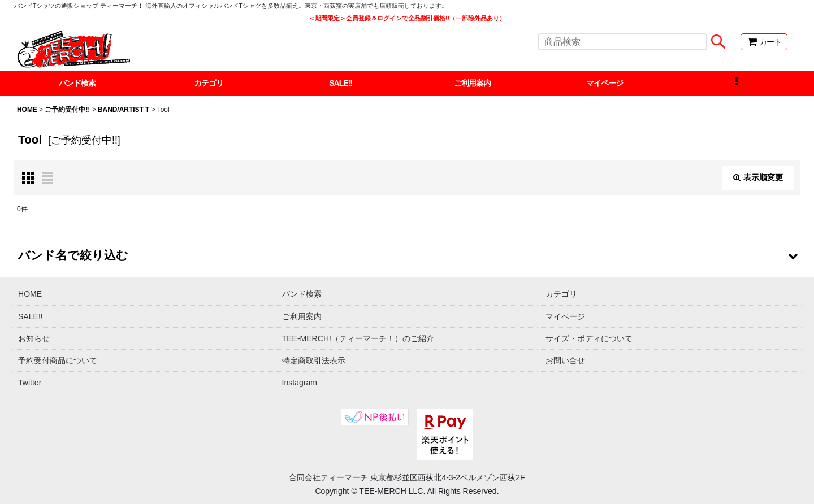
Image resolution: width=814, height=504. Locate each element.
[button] (736, 84)
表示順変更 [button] (758, 177)
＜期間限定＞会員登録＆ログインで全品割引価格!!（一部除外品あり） (407, 18)
